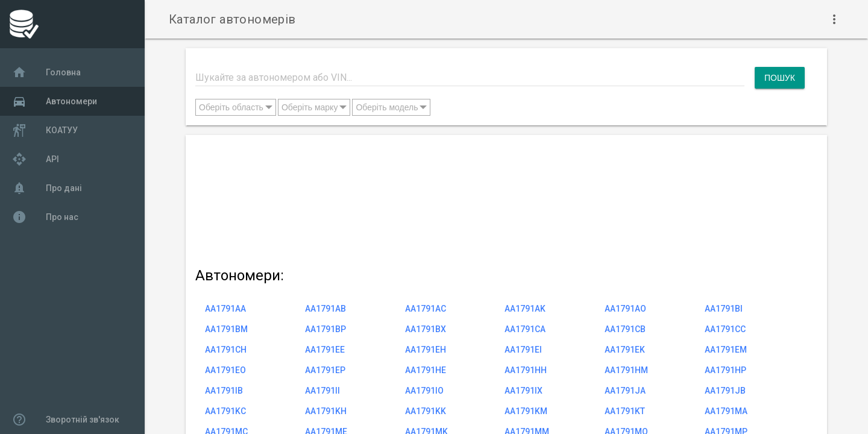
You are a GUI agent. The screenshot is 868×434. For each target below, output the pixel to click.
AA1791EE (325, 350)
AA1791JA (625, 391)
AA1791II (322, 391)
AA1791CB (625, 329)
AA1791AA (225, 309)
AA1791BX (426, 329)
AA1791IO (424, 391)
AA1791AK (525, 309)
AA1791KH (326, 411)
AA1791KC (225, 411)
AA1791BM (226, 329)
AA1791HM (626, 370)
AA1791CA (525, 329)
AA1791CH (226, 350)
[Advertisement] (500, 199)
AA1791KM (526, 411)
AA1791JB (725, 391)
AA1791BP (325, 329)
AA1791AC (426, 309)
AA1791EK (625, 350)
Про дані (47, 188)
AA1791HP (725, 370)
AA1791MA (726, 411)
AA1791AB (325, 309)
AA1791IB (224, 391)
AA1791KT (625, 411)
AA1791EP (325, 370)
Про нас (45, 217)
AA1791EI (523, 350)
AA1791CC (725, 329)
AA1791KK (426, 411)
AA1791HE (426, 370)
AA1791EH (426, 350)
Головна (46, 72)
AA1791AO (625, 309)
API (36, 159)
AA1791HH (526, 370)
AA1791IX (524, 391)
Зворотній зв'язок (66, 420)
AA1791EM (726, 350)
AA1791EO (225, 370)
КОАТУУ (45, 130)
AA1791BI (724, 309)
